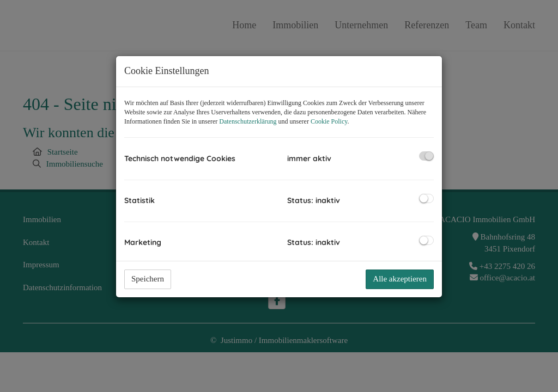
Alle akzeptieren (400, 279)
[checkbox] (426, 156)
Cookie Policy (329, 121)
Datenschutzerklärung (248, 121)
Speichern (148, 279)
